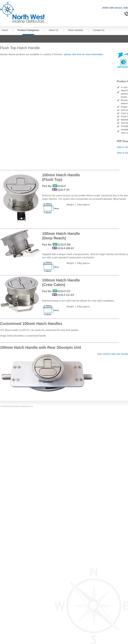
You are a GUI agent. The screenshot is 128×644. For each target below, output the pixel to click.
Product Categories (28, 30)
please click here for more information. (84, 54)
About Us (54, 30)
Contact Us (99, 30)
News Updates (76, 30)
